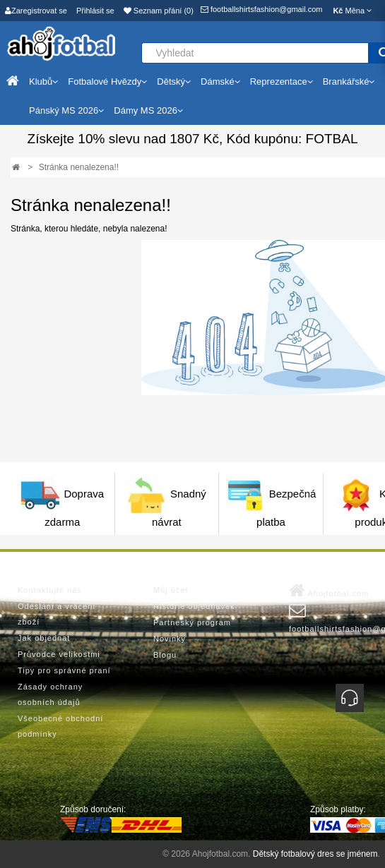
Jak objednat (44, 638)
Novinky (170, 639)
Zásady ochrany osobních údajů (50, 694)
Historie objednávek (194, 606)
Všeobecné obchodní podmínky (60, 726)
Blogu (165, 655)
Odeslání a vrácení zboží (57, 614)
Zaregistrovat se (36, 11)
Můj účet (171, 590)
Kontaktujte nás (50, 590)
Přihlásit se (95, 11)
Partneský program (192, 622)
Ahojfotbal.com (329, 591)
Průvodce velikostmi (59, 654)
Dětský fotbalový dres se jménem (315, 854)
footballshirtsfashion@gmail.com (262, 9)
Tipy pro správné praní (64, 670)
